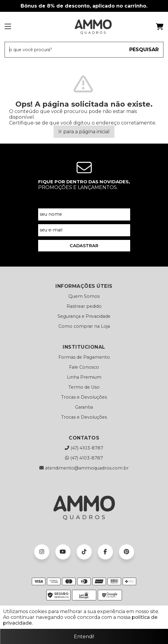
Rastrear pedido (84, 306)
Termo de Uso (84, 387)
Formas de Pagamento (84, 357)
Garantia (84, 407)
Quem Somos (84, 296)
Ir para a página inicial (84, 132)
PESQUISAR (144, 50)
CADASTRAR (84, 246)
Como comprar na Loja (84, 326)
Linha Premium (84, 377)
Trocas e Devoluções (84, 397)
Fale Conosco (84, 367)
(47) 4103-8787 (84, 448)
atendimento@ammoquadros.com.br (84, 468)
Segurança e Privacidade (84, 316)
